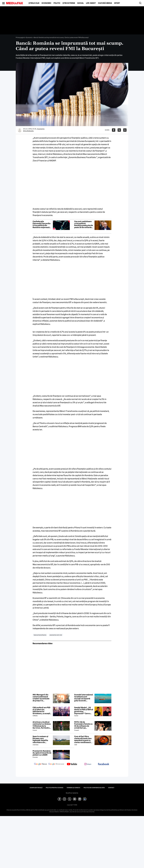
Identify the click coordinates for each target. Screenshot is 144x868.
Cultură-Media (105, 3)
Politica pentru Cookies (55, 788)
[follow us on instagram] (88, 764)
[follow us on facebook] (103, 764)
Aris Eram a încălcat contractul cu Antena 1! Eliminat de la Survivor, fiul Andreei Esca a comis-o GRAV (42, 725)
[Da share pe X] (119, 130)
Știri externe (69, 3)
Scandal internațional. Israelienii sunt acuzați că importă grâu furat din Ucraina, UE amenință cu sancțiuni (84, 698)
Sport (117, 3)
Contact (111, 788)
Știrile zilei (34, 3)
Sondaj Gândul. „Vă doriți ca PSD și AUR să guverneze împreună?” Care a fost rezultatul (84, 711)
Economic (46, 3)
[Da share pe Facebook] (114, 130)
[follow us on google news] (40, 764)
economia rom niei (56, 635)
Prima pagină (20, 37)
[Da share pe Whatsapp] (125, 130)
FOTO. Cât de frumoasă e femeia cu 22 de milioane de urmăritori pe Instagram (83, 725)
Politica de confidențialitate (94, 788)
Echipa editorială (36, 788)
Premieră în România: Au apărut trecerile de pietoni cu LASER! (42, 753)
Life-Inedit (91, 3)
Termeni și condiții (73, 788)
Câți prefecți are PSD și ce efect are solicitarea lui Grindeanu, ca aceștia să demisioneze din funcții (42, 711)
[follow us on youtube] (72, 764)
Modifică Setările (72, 793)
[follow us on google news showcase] (56, 764)
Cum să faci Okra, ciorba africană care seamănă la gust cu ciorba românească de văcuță (84, 739)
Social (80, 3)
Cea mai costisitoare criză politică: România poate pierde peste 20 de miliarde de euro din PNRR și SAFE (84, 224)
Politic (57, 3)
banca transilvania (40, 635)
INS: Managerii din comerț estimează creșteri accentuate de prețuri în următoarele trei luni (42, 698)
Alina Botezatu (28, 131)
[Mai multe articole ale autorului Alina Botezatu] (20, 130)
